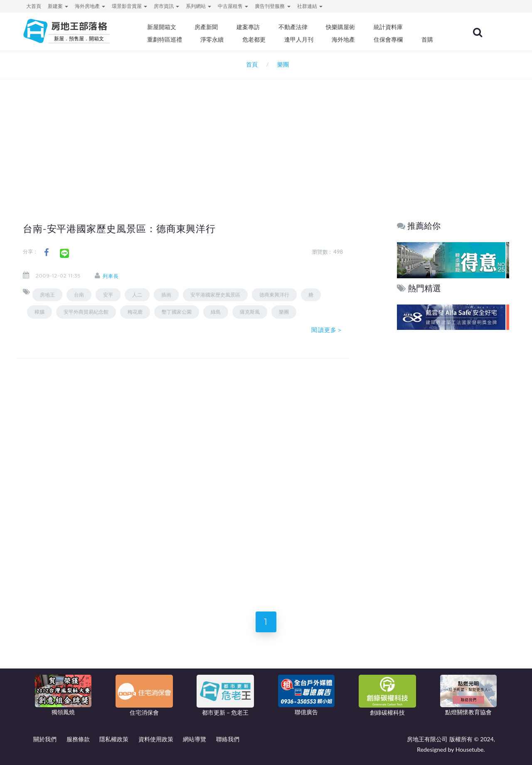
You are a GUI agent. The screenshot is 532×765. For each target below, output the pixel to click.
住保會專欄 (388, 40)
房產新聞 (206, 27)
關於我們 (45, 739)
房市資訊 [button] (166, 6)
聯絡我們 (228, 739)
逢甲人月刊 (299, 40)
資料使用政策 (156, 739)
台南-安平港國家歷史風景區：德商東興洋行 (119, 229)
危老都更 (254, 40)
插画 (166, 295)
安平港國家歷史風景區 (215, 295)
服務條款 (78, 739)
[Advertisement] (266, 136)
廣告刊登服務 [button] (272, 6)
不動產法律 (293, 27)
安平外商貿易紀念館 (86, 312)
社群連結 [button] (310, 6)
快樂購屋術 (340, 27)
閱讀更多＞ (327, 330)
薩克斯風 (250, 312)
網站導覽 (195, 739)
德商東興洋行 (274, 295)
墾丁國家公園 (177, 312)
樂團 (284, 312)
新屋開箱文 (162, 27)
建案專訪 (248, 27)
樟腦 (39, 312)
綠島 (216, 312)
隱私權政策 (114, 739)
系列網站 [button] (198, 6)
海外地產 (343, 40)
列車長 (111, 276)
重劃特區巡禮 (165, 40)
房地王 (47, 295)
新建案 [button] (58, 6)
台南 (79, 295)
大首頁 (34, 6)
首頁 (250, 64)
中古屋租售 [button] (233, 6)
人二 (137, 295)
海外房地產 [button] (90, 6)
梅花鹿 (135, 312)
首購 (427, 40)
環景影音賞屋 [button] (129, 6)
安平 (108, 295)
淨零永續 (212, 40)
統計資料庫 (388, 27)
